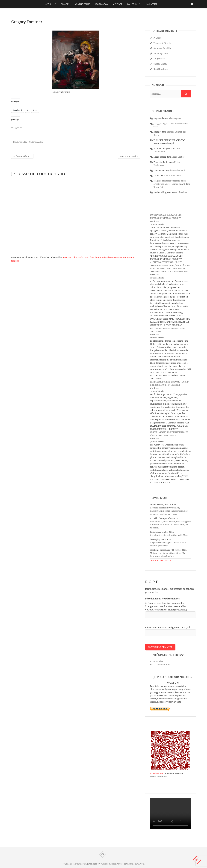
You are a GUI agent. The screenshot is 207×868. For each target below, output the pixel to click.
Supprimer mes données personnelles (167, 606)
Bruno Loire (159, 187)
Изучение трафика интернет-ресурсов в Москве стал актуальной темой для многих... (170, 525)
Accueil (49, 4)
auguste (157, 118)
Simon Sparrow (161, 53)
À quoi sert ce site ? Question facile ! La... (169, 535)
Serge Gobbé (159, 59)
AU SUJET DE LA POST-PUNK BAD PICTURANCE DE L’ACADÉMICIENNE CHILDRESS (168, 328)
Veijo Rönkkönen (173, 176)
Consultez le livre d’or (161, 560)
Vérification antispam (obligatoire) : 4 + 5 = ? (168, 628)
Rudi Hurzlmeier (161, 69)
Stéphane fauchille (162, 48)
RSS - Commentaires (160, 665)
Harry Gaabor (178, 157)
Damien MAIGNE (136, 864)
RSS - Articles (157, 662)
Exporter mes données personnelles (166, 603)
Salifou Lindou (160, 64)
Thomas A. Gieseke (162, 43)
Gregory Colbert (22, 156)
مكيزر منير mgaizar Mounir (166, 123)
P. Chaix (157, 38)
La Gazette (152, 4)
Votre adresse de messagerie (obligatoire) (166, 610)
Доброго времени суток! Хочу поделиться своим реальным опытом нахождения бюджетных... (169, 511)
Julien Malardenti (177, 170)
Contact (118, 4)
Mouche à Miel (157, 773)
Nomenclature (82, 4)
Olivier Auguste (174, 118)
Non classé (36, 142)
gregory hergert (129, 156)
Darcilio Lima (181, 192)
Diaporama (133, 4)
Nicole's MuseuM (78, 864)
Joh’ (173, 143)
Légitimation (102, 4)
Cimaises (65, 4)
